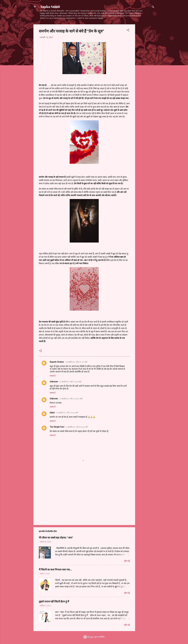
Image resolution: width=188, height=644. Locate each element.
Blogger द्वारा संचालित (94, 637)
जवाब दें (52, 376)
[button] (128, 31)
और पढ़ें (127, 561)
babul (52, 413)
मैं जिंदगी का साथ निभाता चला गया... (55, 569)
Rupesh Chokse (57, 362)
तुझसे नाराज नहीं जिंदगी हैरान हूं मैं (54, 601)
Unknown (54, 382)
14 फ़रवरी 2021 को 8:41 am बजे (76, 362)
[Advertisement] (146, 65)
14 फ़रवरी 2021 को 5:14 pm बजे (67, 413)
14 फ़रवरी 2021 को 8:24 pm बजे (76, 427)
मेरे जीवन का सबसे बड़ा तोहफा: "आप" (56, 538)
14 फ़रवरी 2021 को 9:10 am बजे (70, 382)
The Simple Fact (57, 427)
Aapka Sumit (50, 7)
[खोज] (153, 7)
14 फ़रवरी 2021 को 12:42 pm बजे (71, 399)
